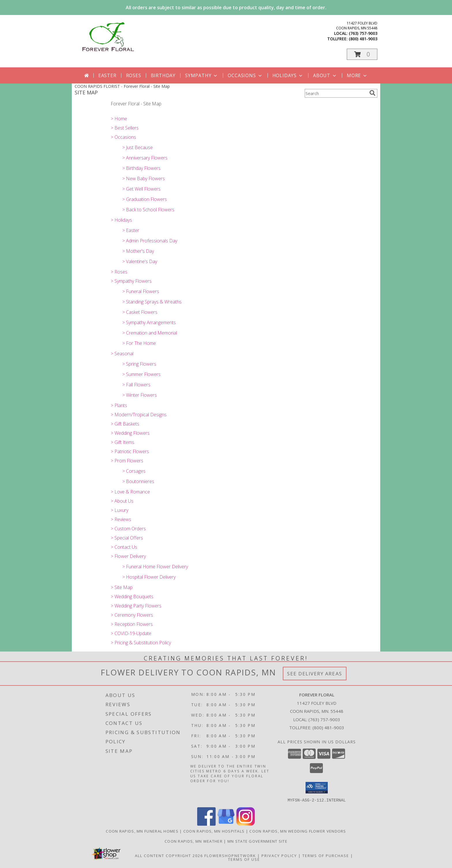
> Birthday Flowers (141, 168)
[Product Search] (336, 93)
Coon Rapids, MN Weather (194, 841)
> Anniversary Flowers (145, 158)
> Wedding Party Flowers (136, 606)
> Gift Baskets (125, 424)
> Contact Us (124, 547)
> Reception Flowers (132, 624)
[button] (362, 54)
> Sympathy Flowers (131, 281)
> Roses (119, 272)
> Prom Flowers (127, 461)
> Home (119, 119)
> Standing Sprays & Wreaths (152, 302)
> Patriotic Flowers (130, 451)
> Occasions (123, 137)
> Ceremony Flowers (132, 615)
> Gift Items (123, 442)
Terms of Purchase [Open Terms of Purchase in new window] (326, 855)
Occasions (245, 75)
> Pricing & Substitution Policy (141, 643)
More (357, 75)
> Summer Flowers (141, 374)
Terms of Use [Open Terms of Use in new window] (244, 859)
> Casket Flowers (140, 312)
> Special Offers (127, 538)
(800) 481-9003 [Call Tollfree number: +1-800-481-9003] (328, 728)
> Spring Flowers (139, 364)
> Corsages (134, 471)
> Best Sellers (125, 128)
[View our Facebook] (206, 824)
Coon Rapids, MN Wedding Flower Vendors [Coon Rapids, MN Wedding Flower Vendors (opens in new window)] (298, 831)
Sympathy (202, 75)
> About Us (122, 501)
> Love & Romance (130, 492)
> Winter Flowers (140, 395)
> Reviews (121, 519)
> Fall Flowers (136, 385)
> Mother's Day (138, 251)
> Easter (131, 230)
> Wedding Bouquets (132, 597)
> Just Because (138, 147)
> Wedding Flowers (130, 433)
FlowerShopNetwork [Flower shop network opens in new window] (230, 855)
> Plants (119, 405)
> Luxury (119, 510)
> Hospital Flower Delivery (149, 577)
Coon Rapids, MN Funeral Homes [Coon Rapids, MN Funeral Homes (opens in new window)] (142, 831)
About (325, 75)
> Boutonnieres (138, 481)
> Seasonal (122, 354)
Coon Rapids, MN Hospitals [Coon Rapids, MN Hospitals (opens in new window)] (214, 831)
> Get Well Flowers (141, 189)
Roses (134, 75)
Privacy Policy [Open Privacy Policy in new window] (279, 855)
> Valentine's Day (140, 261)
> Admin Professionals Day (150, 241)
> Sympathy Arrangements (149, 322)
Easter (107, 75)
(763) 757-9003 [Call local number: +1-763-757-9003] (363, 33)
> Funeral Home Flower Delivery (155, 567)
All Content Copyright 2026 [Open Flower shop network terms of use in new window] (169, 855)
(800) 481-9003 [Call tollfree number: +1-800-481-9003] (363, 39)
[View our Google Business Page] (226, 824)
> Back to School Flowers (148, 210)
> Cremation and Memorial (150, 333)
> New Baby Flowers (144, 178)
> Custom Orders (128, 529)
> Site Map (122, 587)
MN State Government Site (257, 841)
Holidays (288, 75)
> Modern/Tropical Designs (139, 415)
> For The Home (139, 343)
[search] (372, 93)
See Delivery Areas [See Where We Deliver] (315, 674)
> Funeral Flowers (141, 291)
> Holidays (121, 220)
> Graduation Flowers (145, 199)
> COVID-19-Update (131, 633)
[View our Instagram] (246, 824)
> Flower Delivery (128, 556)
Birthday (163, 75)
